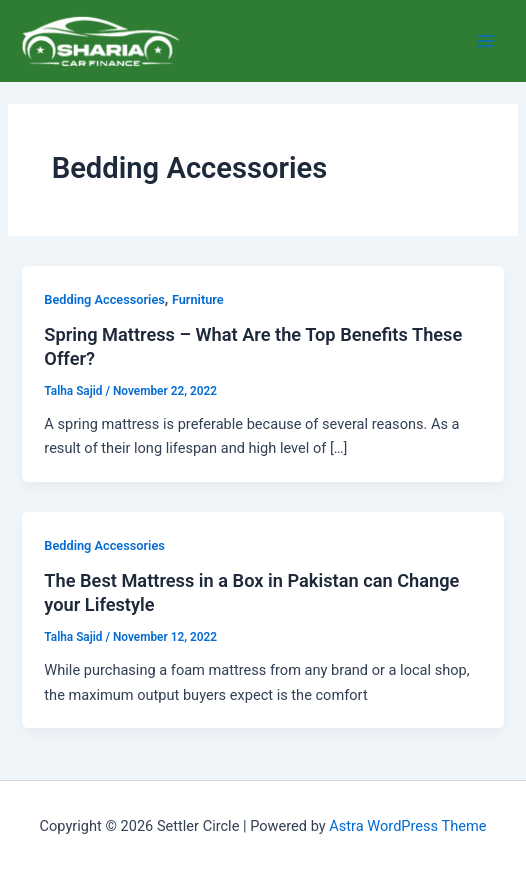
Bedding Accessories (104, 299)
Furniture (198, 299)
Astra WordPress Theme (407, 826)
